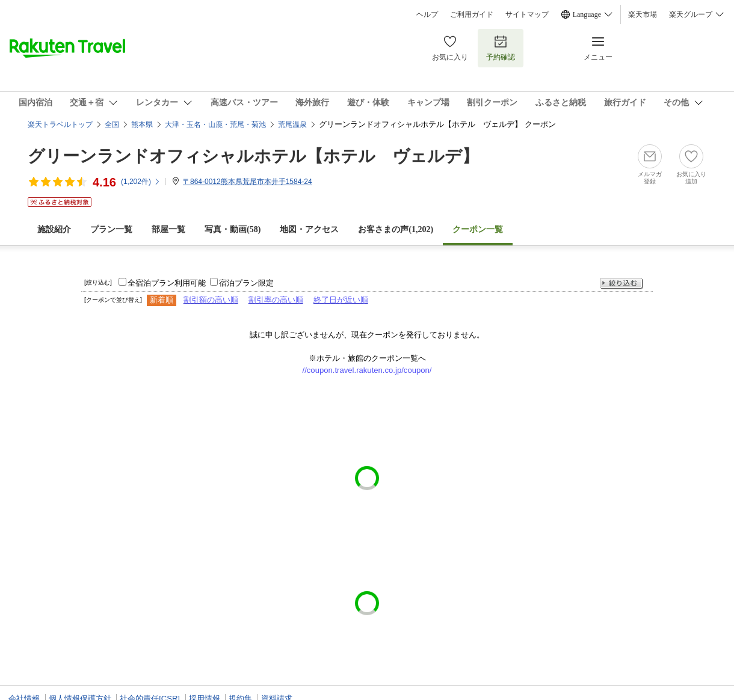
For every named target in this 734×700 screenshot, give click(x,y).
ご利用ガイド (472, 14)
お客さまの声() (396, 229)
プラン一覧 (111, 229)
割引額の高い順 (211, 300)
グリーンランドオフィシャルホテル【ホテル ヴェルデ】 (253, 156)
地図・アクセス (309, 229)
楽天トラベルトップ (60, 124)
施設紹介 (54, 229)
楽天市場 (643, 14)
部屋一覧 (168, 229)
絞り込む (621, 284)
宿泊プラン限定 (246, 283)
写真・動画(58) (233, 229)
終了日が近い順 (341, 300)
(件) (141, 182)
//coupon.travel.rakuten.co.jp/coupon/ (367, 370)
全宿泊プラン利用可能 (167, 283)
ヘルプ (427, 14)
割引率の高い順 (276, 300)
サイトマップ (527, 14)
